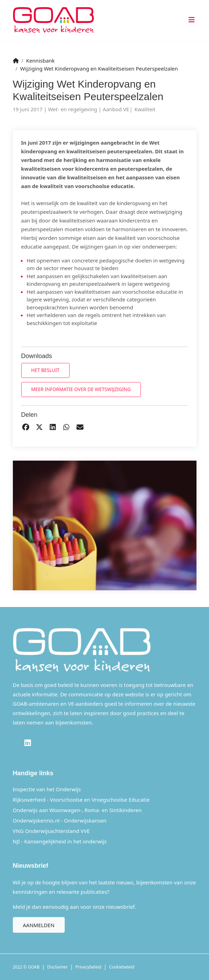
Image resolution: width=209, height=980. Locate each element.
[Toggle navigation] (190, 20)
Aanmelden (39, 925)
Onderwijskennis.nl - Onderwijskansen (60, 820)
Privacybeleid (89, 967)
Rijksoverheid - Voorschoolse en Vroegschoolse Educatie (81, 800)
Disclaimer (58, 967)
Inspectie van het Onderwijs (47, 789)
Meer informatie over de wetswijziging (81, 389)
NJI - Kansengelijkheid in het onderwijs (60, 841)
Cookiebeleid (122, 967)
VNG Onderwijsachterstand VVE (51, 831)
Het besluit (46, 370)
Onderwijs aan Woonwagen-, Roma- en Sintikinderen (77, 810)
